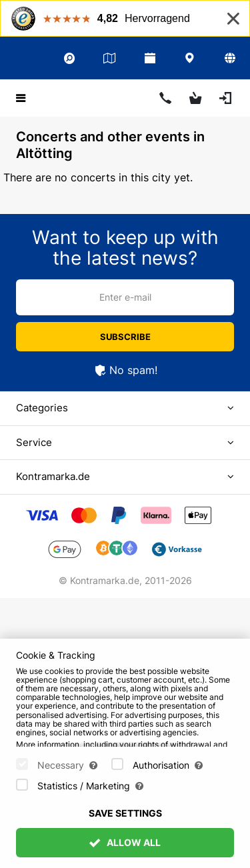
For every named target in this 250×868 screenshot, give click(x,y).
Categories (42, 408)
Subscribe (125, 337)
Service (34, 442)
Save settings (125, 813)
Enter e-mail (125, 297)
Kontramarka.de (53, 476)
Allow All (125, 842)
